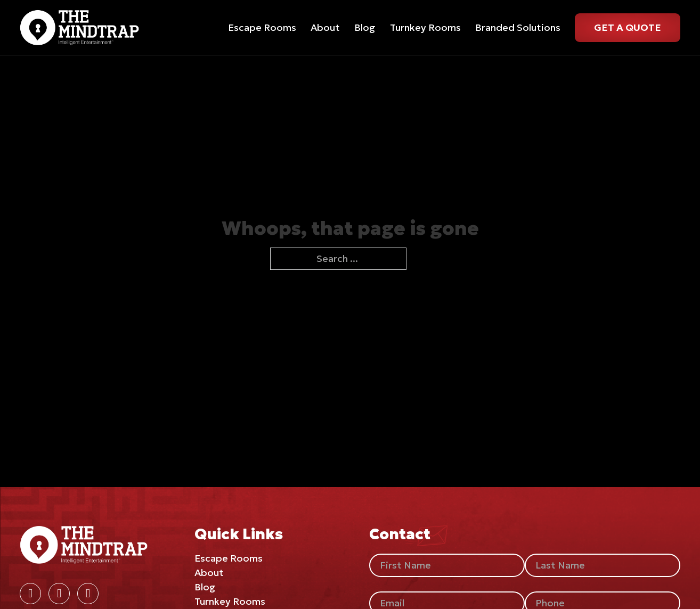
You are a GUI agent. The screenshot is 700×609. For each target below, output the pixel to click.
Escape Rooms (262, 27)
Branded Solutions (518, 27)
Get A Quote (628, 27)
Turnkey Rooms (425, 27)
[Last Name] (603, 565)
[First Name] (447, 565)
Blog (365, 27)
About (325, 27)
